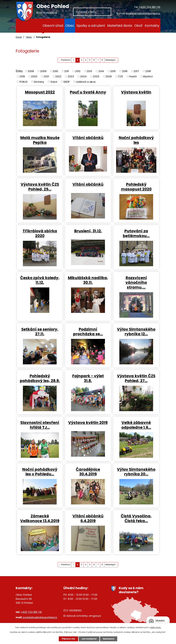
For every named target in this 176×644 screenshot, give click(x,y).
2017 (136, 71)
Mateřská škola (120, 26)
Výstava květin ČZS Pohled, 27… (136, 378)
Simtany (39, 82)
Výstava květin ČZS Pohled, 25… (40, 187)
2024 (83, 76)
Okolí (138, 26)
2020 (34, 76)
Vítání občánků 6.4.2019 (88, 518)
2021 (46, 76)
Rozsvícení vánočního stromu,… (136, 282)
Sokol (54, 82)
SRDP (67, 82)
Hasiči (133, 76)
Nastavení (109, 639)
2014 (101, 71)
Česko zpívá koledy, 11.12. (40, 280)
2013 (89, 71)
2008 (31, 71)
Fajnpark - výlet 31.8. (88, 378)
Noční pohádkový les (136, 140)
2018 (148, 71)
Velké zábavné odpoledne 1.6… (136, 425)
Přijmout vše (68, 639)
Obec (70, 26)
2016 (125, 71)
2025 (96, 76)
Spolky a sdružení (91, 26)
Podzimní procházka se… (88, 332)
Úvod (36, 26)
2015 (113, 71)
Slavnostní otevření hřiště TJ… (40, 425)
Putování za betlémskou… (136, 233)
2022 (58, 76)
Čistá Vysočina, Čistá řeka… (136, 518)
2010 (55, 71)
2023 (71, 76)
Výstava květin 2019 (88, 422)
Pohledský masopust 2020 (136, 187)
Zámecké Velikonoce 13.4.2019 (40, 518)
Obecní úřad (53, 26)
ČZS (121, 76)
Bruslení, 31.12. (88, 231)
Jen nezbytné (89, 639)
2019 (22, 76)
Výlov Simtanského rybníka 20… (136, 472)
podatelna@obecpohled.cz (143, 13)
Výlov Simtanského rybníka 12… (136, 332)
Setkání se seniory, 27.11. (40, 332)
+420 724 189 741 (150, 7)
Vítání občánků (88, 138)
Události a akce (86, 82)
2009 (43, 71)
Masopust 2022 (40, 92)
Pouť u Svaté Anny (88, 92)
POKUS (24, 82)
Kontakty (152, 26)
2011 (67, 71)
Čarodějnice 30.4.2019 (88, 472)
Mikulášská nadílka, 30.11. (88, 280)
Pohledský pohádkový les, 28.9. (40, 378)
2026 (109, 76)
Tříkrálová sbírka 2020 (40, 233)
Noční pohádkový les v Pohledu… (40, 472)
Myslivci (148, 76)
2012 (78, 71)
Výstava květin (136, 92)
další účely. (156, 627)
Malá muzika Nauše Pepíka (40, 140)
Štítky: (19, 71)
